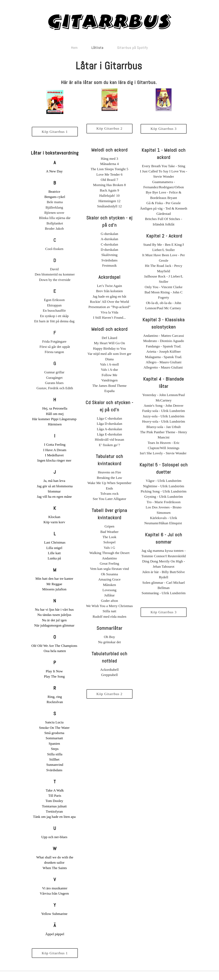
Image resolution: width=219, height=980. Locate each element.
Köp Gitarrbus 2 (109, 128)
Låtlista (97, 48)
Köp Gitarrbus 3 (164, 129)
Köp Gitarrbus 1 (55, 132)
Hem (75, 48)
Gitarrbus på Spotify (133, 48)
